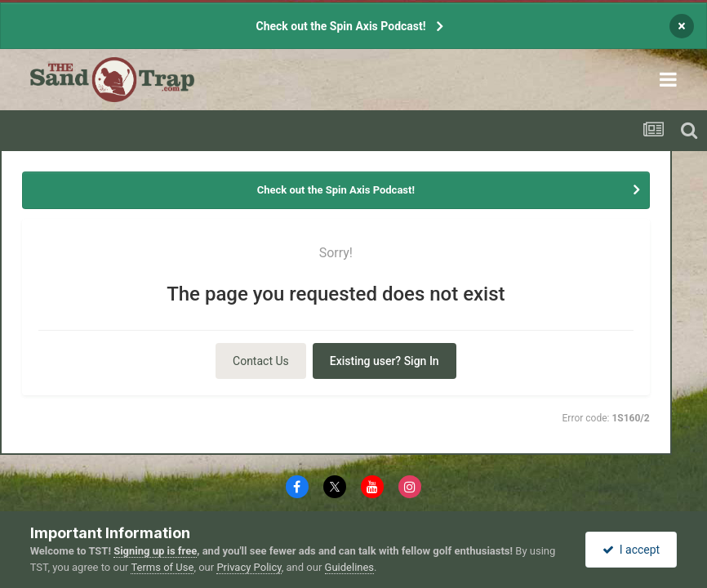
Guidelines (350, 567)
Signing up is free (155, 551)
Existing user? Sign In (385, 361)
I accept (631, 550)
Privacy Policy (249, 567)
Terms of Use (162, 567)
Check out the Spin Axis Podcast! (340, 26)
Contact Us (261, 361)
